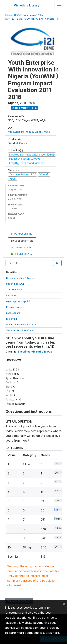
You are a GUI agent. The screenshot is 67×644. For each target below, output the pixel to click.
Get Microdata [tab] (21, 254)
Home (9, 15)
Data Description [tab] (22, 241)
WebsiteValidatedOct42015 (21, 325)
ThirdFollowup (14, 289)
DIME (42, 15)
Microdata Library (26, 5)
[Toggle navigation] (59, 6)
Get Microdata (24, 108)
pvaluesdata (13, 313)
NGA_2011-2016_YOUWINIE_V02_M (24, 19)
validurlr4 (11, 295)
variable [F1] (52, 19)
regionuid (12, 319)
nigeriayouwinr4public (19, 301)
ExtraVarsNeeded (16, 307)
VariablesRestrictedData (20, 330)
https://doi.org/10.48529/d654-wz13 (29, 132)
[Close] (64, 604)
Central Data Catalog (26, 15)
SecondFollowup (15, 284)
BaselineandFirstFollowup (20, 278)
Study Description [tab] (23, 234)
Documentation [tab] (21, 248)
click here (52, 633)
